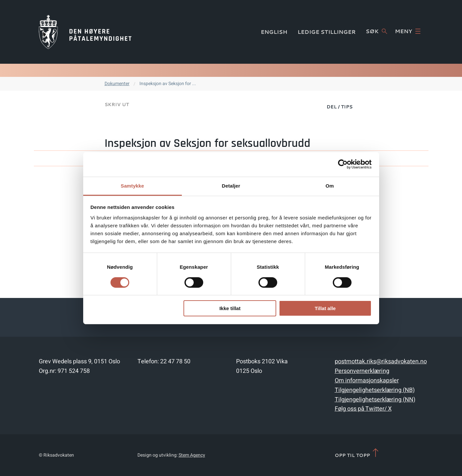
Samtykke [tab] (132, 185)
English (274, 32)
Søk (376, 31)
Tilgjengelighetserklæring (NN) (375, 400)
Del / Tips (340, 107)
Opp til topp (357, 453)
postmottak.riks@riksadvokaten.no (381, 362)
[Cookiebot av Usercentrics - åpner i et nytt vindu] (343, 164)
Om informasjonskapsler (367, 381)
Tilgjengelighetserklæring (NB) (375, 390)
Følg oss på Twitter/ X (363, 409)
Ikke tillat (230, 308)
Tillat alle (325, 308)
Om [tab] (330, 185)
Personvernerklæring (362, 371)
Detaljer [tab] (231, 185)
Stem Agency (192, 455)
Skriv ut (117, 104)
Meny (408, 31)
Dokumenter (117, 84)
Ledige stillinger (327, 32)
